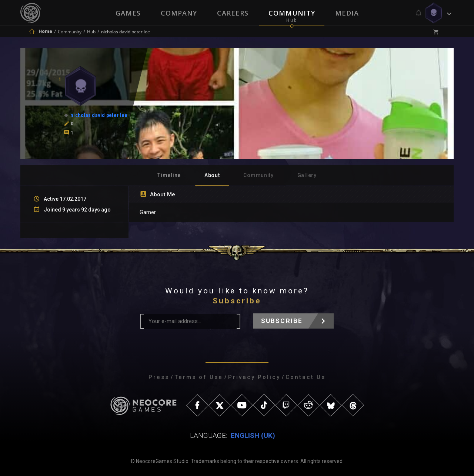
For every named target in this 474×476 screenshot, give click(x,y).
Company (179, 13)
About (212, 175)
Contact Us (306, 377)
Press (159, 377)
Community (292, 13)
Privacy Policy (254, 377)
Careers (233, 13)
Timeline (169, 175)
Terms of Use (199, 377)
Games (128, 13)
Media (347, 13)
